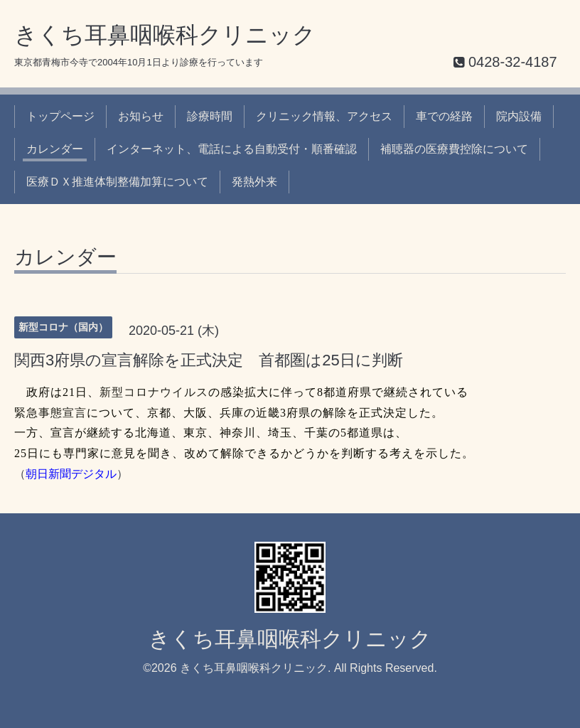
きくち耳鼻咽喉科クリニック (165, 35)
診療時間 (210, 116)
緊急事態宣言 (50, 413)
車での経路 (444, 116)
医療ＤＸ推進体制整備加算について (117, 182)
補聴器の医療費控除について (454, 149)
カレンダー (55, 149)
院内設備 (519, 116)
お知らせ (141, 116)
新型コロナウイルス (154, 392)
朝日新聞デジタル (71, 474)
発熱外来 (254, 182)
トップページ (60, 116)
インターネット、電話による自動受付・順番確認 (232, 149)
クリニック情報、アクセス (324, 116)
